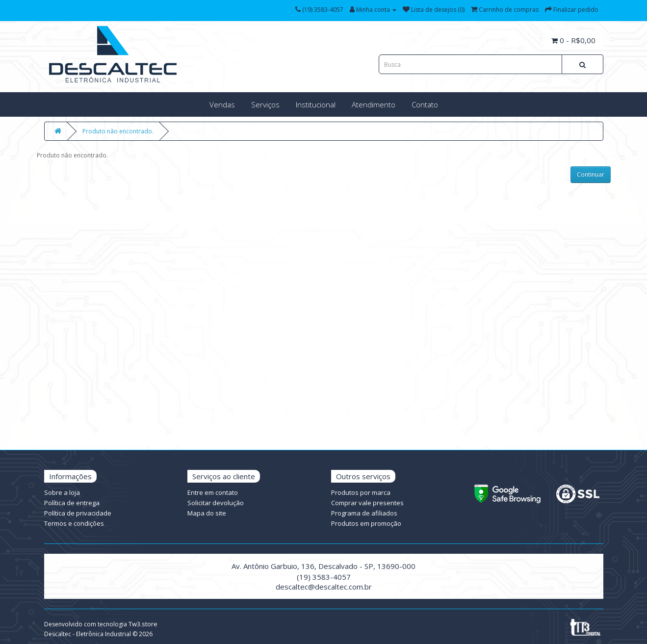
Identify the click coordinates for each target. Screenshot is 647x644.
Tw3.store (143, 624)
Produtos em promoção (366, 523)
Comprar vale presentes (367, 503)
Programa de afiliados (364, 513)
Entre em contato (213, 492)
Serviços (265, 104)
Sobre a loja (62, 492)
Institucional (316, 104)
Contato (425, 104)
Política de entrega (72, 503)
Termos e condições (74, 523)
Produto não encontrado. (118, 131)
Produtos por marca (361, 492)
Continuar (591, 174)
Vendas (222, 104)
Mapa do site (207, 513)
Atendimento (374, 104)
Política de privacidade (78, 513)
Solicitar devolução (216, 503)
